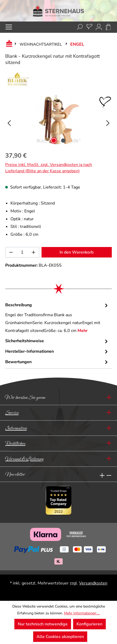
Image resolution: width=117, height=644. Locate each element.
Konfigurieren (89, 624)
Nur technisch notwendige (43, 624)
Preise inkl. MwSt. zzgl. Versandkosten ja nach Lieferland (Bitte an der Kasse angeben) (49, 168)
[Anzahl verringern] (11, 252)
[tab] (57, 318)
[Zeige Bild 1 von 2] (54, 141)
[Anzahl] (22, 252)
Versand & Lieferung (24, 459)
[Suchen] (80, 27)
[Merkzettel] (89, 27)
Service (12, 413)
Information (16, 428)
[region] (58, 120)
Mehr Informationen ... (82, 613)
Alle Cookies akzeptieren (60, 637)
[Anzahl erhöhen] (34, 252)
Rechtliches (15, 443)
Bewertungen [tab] (57, 362)
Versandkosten (93, 583)
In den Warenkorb (77, 252)
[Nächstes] (108, 120)
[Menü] (9, 27)
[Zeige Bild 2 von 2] (63, 141)
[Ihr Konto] (99, 27)
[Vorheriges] (9, 120)
